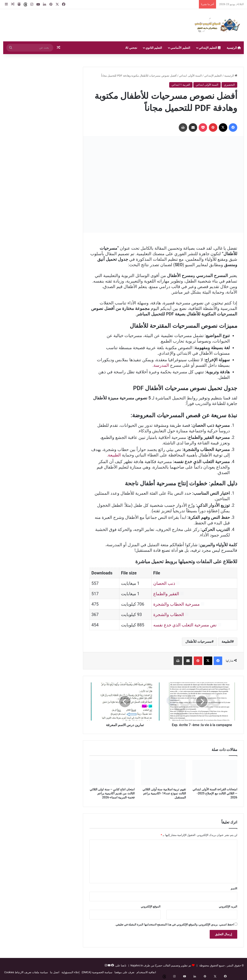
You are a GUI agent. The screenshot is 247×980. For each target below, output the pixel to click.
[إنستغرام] (106, 965)
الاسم (234, 888)
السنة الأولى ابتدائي (190, 76)
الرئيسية (234, 48)
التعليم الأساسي (180, 48)
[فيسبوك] (112, 965)
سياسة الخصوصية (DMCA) (97, 972)
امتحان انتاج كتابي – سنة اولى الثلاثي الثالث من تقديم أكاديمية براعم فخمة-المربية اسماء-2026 (112, 793)
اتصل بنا (55, 972)
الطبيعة (114, 455)
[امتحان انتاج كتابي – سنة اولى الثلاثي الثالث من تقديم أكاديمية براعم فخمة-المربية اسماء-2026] (112, 773)
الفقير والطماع (166, 594)
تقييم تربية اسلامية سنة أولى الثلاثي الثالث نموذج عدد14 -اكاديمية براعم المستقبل (164, 793)
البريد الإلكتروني (228, 906)
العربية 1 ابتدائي (181, 85)
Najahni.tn (137, 965)
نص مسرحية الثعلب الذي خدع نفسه (185, 625)
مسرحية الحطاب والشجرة (177, 604)
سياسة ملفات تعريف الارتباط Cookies (26, 972)
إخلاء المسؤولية (70, 972)
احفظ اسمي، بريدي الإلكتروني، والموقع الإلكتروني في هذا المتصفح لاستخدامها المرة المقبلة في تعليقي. (174, 925)
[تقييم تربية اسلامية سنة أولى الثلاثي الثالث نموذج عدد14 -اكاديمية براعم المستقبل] (163, 773)
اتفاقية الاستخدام (146, 972)
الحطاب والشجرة (169, 615)
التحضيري (229, 85)
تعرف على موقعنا (124, 972)
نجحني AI (131, 48)
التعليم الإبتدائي (210, 48)
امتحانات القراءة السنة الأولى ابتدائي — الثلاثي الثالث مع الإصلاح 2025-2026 (215, 793)
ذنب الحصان (164, 583)
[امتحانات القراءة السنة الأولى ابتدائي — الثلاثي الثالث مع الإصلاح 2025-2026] (215, 773)
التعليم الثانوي (154, 48)
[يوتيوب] (109, 965)
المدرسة (161, 365)
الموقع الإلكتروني (151, 906)
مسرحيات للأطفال (198, 642)
